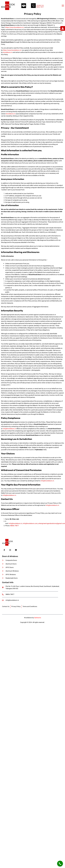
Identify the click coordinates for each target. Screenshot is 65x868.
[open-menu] (63, 6)
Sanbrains (38, 618)
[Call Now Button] (60, 864)
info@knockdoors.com (30, 523)
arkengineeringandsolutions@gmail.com (52, 523)
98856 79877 (40, 7)
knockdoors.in (8, 52)
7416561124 (40, 5)
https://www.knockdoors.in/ (15, 27)
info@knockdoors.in (9, 429)
